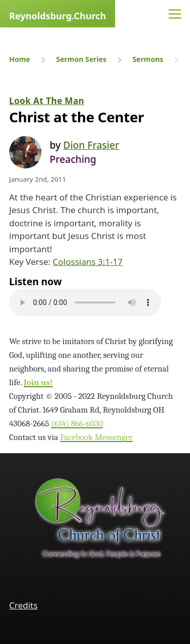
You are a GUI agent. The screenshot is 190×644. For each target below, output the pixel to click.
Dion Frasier (91, 145)
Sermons (148, 59)
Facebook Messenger (97, 437)
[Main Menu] (175, 14)
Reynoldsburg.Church (58, 16)
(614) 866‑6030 (77, 423)
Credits (23, 605)
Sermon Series (81, 59)
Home (20, 59)
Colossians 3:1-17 (88, 262)
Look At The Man (47, 101)
